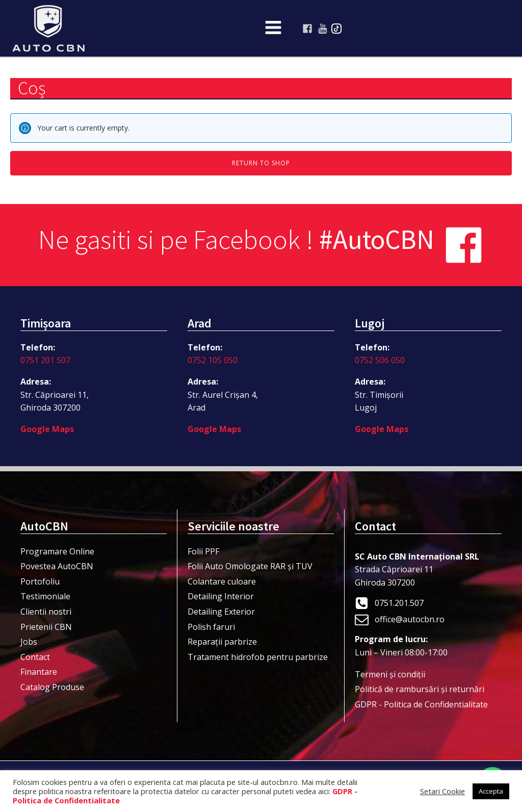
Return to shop (261, 163)
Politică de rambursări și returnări (420, 689)
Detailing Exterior (221, 612)
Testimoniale (45, 596)
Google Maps (47, 429)
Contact (35, 657)
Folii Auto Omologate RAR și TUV (250, 566)
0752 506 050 (380, 360)
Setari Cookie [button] (442, 791)
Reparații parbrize (222, 642)
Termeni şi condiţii (390, 674)
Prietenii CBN (46, 627)
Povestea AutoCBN (57, 566)
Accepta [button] (491, 791)
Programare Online (57, 551)
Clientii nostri (46, 612)
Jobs (29, 642)
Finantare (39, 672)
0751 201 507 (45, 360)
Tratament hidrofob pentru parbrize (258, 657)
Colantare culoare (222, 581)
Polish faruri (211, 627)
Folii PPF (203, 551)
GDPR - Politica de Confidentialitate (421, 704)
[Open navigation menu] (273, 29)
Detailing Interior (221, 596)
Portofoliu (40, 581)
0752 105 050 (213, 360)
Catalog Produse (52, 687)
